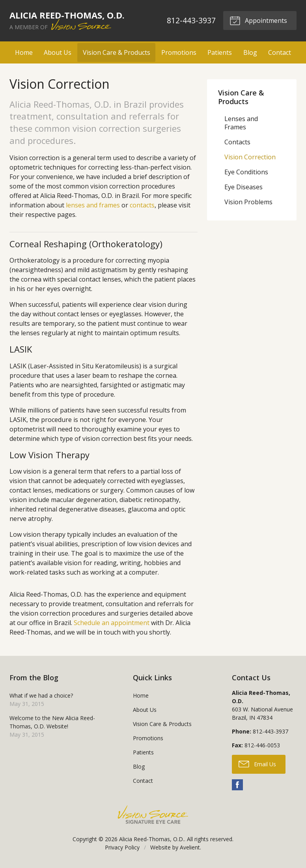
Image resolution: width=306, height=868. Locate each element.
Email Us (257, 763)
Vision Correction (250, 157)
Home (24, 52)
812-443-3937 (191, 20)
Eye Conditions (246, 172)
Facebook (237, 785)
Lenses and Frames (241, 123)
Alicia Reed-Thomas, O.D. (152, 839)
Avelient (190, 847)
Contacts (237, 142)
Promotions (179, 52)
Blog (250, 52)
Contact (280, 52)
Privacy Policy (122, 847)
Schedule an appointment (112, 623)
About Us (58, 52)
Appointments (258, 20)
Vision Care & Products (117, 52)
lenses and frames (93, 205)
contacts (142, 205)
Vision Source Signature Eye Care (153, 815)
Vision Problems (248, 202)
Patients (220, 52)
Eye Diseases (243, 187)
